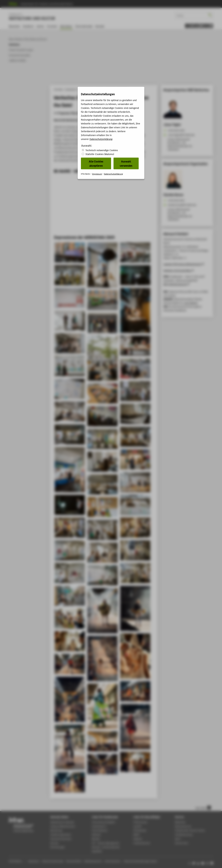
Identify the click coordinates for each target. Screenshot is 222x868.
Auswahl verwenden (126, 163)
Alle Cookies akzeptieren (96, 163)
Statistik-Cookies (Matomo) (100, 154)
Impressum (97, 174)
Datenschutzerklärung (101, 139)
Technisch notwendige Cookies (102, 150)
